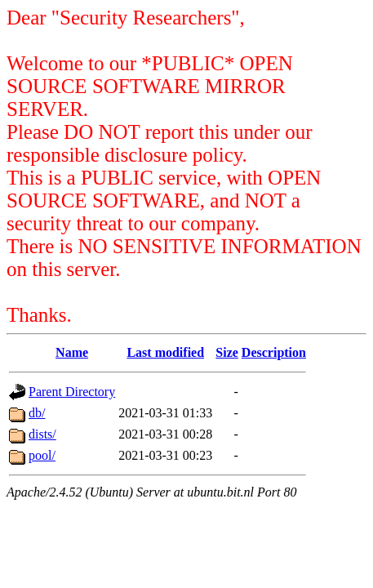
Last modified (165, 352)
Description (274, 352)
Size (227, 352)
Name (72, 352)
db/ (37, 413)
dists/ (42, 434)
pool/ (42, 455)
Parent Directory (72, 392)
